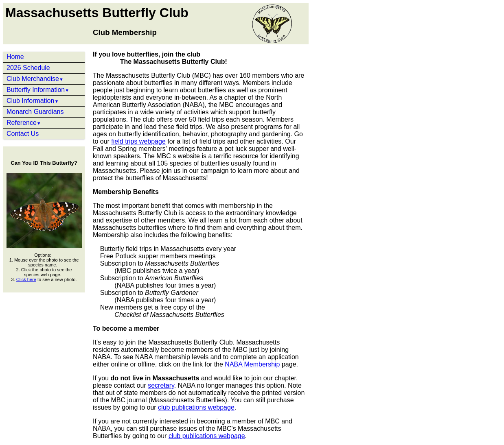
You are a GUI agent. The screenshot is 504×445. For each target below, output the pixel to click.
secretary (161, 385)
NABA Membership (252, 364)
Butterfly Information (38, 90)
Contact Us (23, 134)
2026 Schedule (28, 68)
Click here (26, 279)
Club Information (33, 101)
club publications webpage (196, 407)
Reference (24, 123)
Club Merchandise (35, 79)
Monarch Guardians (35, 112)
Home (15, 57)
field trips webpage (138, 141)
